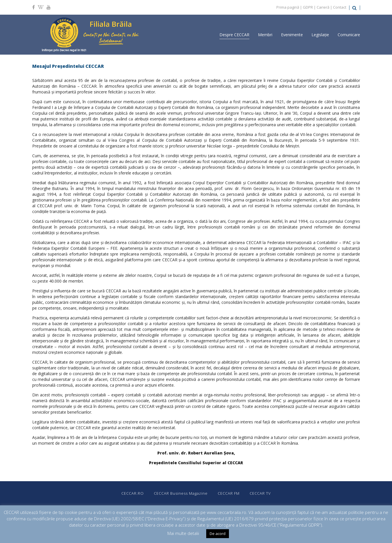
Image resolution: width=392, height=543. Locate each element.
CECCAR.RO (133, 493)
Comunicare (349, 35)
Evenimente (292, 35)
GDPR (308, 7)
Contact (340, 7)
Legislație (320, 35)
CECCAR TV (260, 493)
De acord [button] (218, 534)
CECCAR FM (229, 493)
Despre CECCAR (234, 35)
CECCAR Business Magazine (181, 493)
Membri (265, 35)
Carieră (323, 7)
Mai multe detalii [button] (183, 533)
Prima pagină (288, 7)
